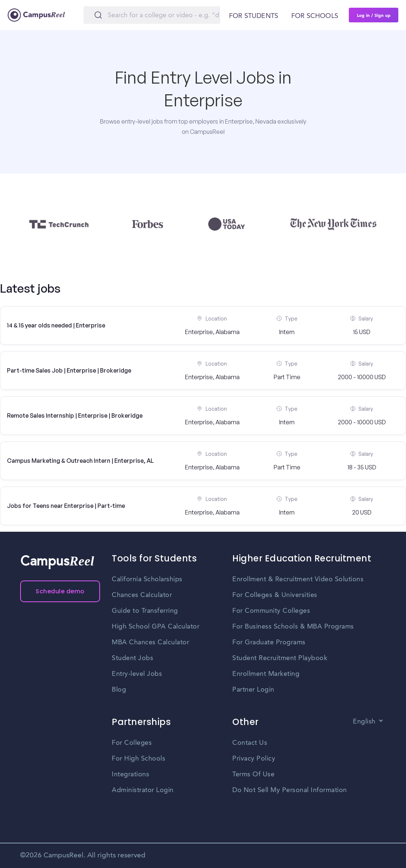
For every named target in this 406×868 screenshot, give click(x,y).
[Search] (152, 15)
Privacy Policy (254, 759)
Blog (119, 690)
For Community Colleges (271, 611)
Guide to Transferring (145, 611)
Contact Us (250, 743)
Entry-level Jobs (137, 674)
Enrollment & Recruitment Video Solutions (298, 579)
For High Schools (139, 759)
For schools (315, 16)
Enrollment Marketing (266, 674)
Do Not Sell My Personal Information (290, 790)
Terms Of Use (253, 774)
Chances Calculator (142, 595)
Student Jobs (132, 658)
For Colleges (132, 743)
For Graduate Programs (269, 642)
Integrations (130, 774)
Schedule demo (60, 591)
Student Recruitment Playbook (280, 658)
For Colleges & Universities (275, 595)
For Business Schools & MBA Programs (293, 627)
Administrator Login (143, 790)
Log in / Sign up (374, 15)
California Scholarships (147, 579)
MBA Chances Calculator (150, 642)
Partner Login (253, 690)
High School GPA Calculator (156, 627)
